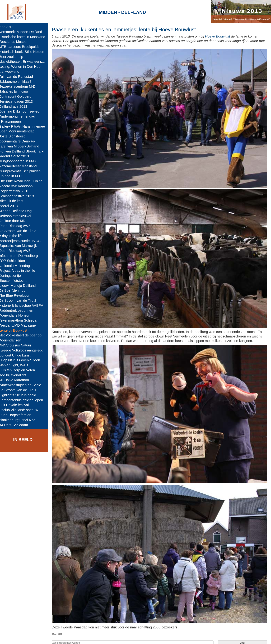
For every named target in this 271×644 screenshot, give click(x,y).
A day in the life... (15, 236)
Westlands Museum (17, 42)
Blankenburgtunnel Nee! (20, 420)
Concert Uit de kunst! (18, 355)
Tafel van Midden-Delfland (22, 146)
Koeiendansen (13, 340)
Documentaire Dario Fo (19, 141)
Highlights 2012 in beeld (20, 395)
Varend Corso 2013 (16, 156)
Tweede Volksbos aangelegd (24, 350)
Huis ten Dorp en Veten (19, 370)
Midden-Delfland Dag (18, 211)
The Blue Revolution (17, 295)
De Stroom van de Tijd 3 (20, 231)
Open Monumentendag (19, 131)
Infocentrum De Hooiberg (21, 256)
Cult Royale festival (16, 405)
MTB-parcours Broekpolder (22, 47)
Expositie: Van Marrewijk (20, 246)
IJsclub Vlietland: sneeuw (21, 410)
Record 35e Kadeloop (18, 186)
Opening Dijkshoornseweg (22, 111)
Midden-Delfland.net (74, 638)
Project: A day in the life (19, 271)
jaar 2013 (9, 27)
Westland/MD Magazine (20, 325)
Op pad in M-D (13, 176)
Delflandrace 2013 (15, 106)
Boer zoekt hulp (13, 57)
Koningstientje (12, 276)
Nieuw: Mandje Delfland (20, 286)
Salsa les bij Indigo (16, 91)
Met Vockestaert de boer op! (23, 335)
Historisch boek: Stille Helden (24, 52)
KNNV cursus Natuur (18, 345)
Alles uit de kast (14, 201)
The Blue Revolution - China (23, 181)
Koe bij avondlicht (15, 375)
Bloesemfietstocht (15, 281)
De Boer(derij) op (15, 290)
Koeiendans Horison (17, 315)
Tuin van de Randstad (18, 77)
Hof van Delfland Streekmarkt (24, 151)
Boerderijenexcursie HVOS (22, 241)
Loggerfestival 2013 (17, 191)
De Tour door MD (15, 221)
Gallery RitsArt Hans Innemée (24, 126)
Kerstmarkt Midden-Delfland (23, 32)
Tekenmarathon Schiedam (22, 320)
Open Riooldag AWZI (18, 226)
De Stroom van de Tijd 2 (20, 300)
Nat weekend (12, 72)
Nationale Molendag (17, 266)
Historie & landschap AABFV (23, 305)
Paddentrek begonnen (18, 311)
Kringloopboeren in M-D (20, 161)
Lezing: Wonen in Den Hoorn (24, 67)
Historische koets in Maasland (25, 37)
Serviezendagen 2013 (18, 101)
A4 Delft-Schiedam (16, 425)
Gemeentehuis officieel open (23, 400)
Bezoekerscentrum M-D (20, 86)
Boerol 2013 (11, 206)
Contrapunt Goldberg (18, 96)
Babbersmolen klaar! (17, 82)
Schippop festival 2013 (19, 196)
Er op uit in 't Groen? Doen (22, 360)
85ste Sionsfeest (14, 136)
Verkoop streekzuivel (17, 216)
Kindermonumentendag (19, 116)
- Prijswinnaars (13, 121)
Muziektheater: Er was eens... (24, 62)
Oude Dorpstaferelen (18, 415)
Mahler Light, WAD (16, 365)
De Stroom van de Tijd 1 (20, 390)
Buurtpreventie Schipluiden (22, 171)
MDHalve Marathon (16, 380)
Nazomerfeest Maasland (20, 166)
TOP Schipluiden (14, 261)
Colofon (99, 638)
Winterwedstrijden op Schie (22, 385)
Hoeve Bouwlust (221, 36)
